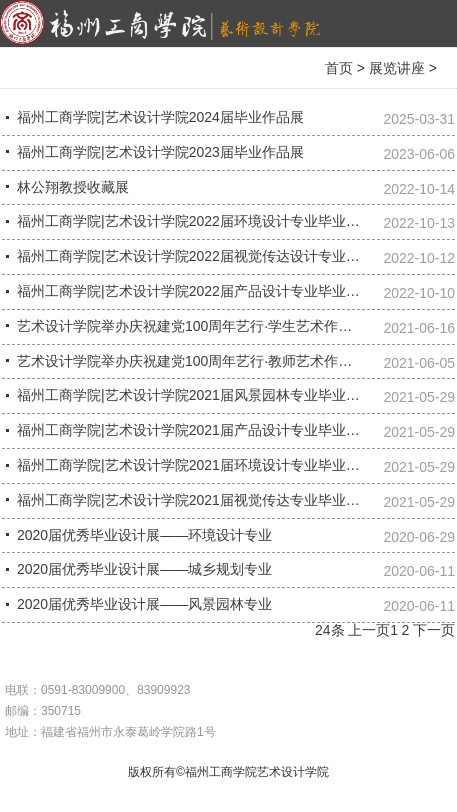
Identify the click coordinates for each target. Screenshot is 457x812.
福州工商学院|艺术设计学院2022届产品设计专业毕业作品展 (202, 291)
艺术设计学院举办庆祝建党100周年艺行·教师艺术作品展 (191, 361)
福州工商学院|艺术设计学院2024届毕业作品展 (160, 117)
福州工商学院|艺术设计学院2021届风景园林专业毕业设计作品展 (216, 395)
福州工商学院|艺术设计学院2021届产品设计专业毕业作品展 (202, 430)
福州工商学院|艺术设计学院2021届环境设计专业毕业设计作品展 (216, 465)
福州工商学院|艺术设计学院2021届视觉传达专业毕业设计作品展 (216, 500)
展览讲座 (397, 68)
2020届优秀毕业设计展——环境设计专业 (144, 535)
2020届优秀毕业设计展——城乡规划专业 (144, 569)
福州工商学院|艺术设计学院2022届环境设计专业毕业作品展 (202, 221)
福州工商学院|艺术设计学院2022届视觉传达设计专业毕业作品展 (216, 256)
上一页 (369, 630)
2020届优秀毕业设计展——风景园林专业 (144, 604)
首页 (339, 68)
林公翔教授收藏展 (73, 187)
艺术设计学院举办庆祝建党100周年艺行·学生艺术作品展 (191, 326)
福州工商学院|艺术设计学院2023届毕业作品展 (160, 152)
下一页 (434, 630)
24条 (330, 630)
